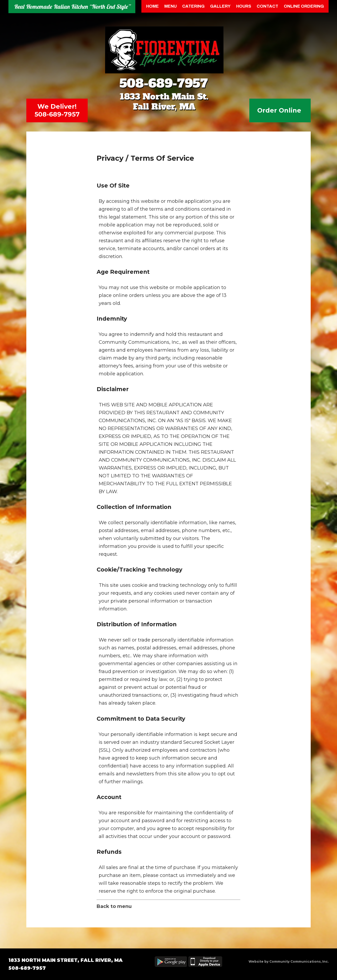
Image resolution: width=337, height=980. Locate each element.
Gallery (220, 6)
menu (170, 6)
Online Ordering (304, 6)
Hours (244, 6)
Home (152, 6)
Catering (193, 6)
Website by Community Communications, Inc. (289, 961)
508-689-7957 (57, 114)
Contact (267, 6)
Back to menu (114, 906)
